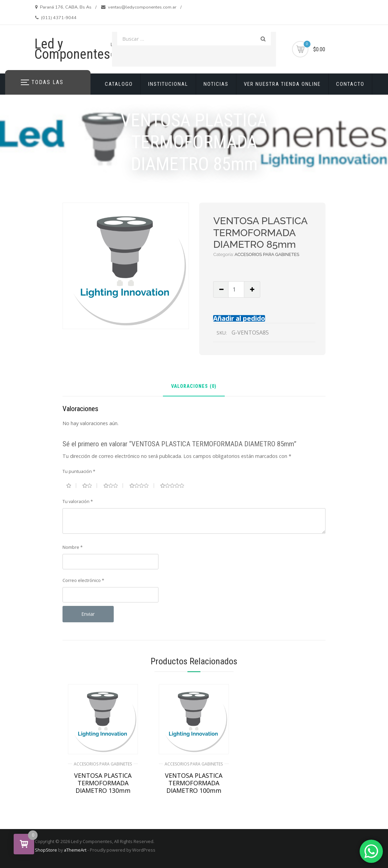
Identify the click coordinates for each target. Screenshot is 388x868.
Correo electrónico (83, 580)
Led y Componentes (72, 49)
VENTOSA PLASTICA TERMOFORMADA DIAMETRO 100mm (194, 783)
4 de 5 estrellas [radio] (142, 486)
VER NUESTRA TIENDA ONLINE (282, 84)
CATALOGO (119, 84)
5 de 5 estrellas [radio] (175, 486)
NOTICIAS (216, 84)
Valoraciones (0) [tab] (194, 387)
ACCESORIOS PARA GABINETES (267, 254)
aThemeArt (75, 850)
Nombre (73, 547)
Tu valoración (78, 501)
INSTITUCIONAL (168, 84)
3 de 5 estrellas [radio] (113, 486)
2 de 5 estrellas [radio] (90, 486)
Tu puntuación (79, 471)
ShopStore (46, 850)
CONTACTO (350, 84)
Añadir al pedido (239, 318)
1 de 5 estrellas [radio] (71, 486)
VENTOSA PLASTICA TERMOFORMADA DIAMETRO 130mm (103, 783)
